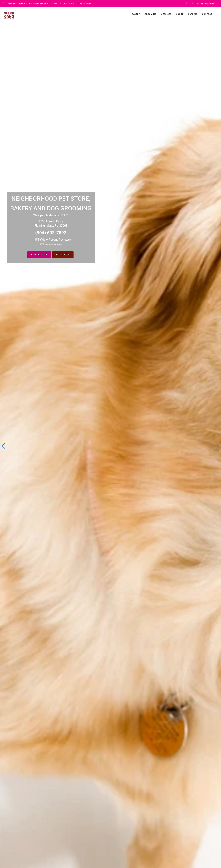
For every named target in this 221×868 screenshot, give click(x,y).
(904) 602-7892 (51, 233)
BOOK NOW (63, 255)
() (55, 240)
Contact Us (39, 255)
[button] (3, 446)
